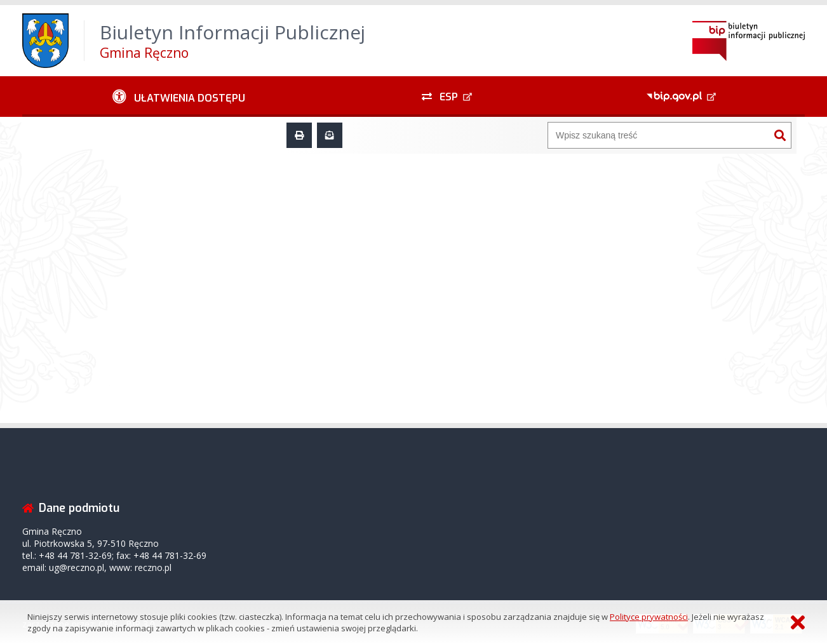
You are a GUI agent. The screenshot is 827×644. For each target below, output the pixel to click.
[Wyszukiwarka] (659, 135)
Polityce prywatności (649, 617)
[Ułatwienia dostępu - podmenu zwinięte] (179, 97)
